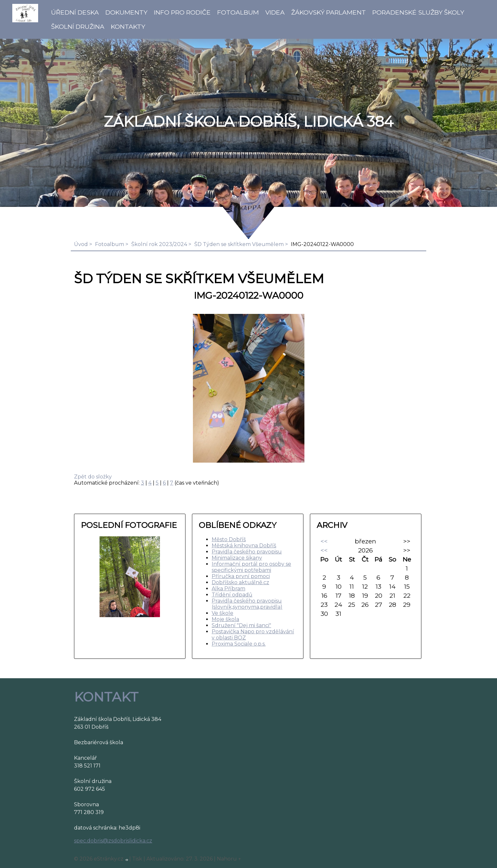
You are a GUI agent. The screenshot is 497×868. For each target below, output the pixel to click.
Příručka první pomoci (241, 576)
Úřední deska (75, 12)
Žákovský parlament (328, 12)
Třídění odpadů (232, 595)
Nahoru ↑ (229, 859)
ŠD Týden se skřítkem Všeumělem (239, 244)
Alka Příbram (228, 589)
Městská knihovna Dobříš (244, 546)
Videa (275, 12)
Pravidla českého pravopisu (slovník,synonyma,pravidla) (247, 604)
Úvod (81, 244)
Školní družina (78, 27)
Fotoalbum (238, 12)
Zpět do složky (93, 477)
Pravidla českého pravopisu (247, 552)
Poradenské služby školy (418, 12)
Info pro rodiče (182, 12)
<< (324, 541)
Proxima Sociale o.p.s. (239, 644)
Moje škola (225, 619)
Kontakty (128, 27)
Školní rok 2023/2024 (159, 244)
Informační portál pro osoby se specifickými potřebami (251, 567)
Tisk (137, 859)
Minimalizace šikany (237, 558)
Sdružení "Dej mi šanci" (241, 625)
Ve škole (222, 613)
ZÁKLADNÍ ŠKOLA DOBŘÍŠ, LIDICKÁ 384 (248, 122)
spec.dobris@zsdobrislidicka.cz (113, 841)
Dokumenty (126, 12)
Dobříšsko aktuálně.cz (240, 582)
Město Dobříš (229, 539)
